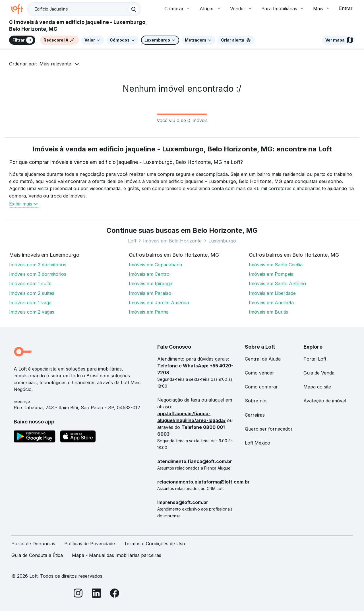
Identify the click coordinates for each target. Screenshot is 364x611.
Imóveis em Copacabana (155, 265)
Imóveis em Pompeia (271, 274)
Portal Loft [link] (315, 359)
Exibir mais (24, 204)
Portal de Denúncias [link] (33, 544)
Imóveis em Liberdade (272, 293)
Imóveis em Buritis (268, 312)
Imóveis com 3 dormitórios (38, 274)
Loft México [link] (258, 443)
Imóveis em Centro (149, 274)
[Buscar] (134, 9)
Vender (241, 9)
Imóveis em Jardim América (159, 303)
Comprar (177, 9)
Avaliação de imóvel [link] (325, 401)
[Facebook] (115, 594)
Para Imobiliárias (283, 9)
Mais (321, 9)
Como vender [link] (259, 373)
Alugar (210, 9)
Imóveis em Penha (149, 312)
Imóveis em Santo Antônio (277, 283)
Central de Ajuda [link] (263, 359)
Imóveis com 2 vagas (32, 312)
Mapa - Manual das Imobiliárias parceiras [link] (117, 555)
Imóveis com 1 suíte (30, 283)
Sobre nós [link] (256, 401)
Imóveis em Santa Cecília (276, 265)
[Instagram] (78, 594)
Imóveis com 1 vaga (30, 303)
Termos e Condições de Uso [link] (155, 544)
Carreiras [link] (255, 415)
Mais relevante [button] (55, 64)
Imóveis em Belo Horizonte (172, 241)
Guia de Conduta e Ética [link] (37, 555)
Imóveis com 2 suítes (32, 293)
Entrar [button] (346, 8)
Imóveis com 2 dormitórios (38, 265)
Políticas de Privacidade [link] (90, 544)
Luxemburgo (222, 241)
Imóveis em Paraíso (150, 293)
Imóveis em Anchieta (271, 303)
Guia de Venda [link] (319, 373)
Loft (132, 241)
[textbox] (84, 9)
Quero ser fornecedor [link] (269, 429)
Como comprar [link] (261, 387)
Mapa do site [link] (317, 387)
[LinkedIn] (96, 594)
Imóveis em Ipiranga (151, 283)
